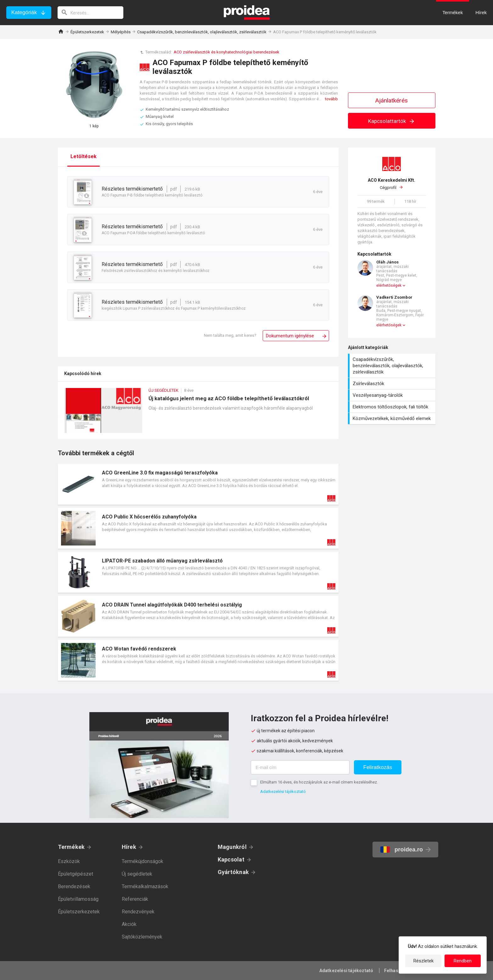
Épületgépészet (76, 874)
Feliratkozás (378, 767)
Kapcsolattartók (392, 121)
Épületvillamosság (78, 899)
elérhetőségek (389, 285)
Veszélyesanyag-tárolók (392, 395)
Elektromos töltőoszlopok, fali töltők (392, 407)
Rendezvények (138, 912)
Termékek (71, 847)
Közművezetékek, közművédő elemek (392, 418)
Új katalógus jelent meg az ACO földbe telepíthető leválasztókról (198, 414)
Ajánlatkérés (392, 100)
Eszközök (69, 861)
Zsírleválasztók (392, 384)
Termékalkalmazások (145, 886)
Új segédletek (137, 874)
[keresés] (91, 13)
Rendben (463, 961)
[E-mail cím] (300, 767)
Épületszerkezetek (87, 32)
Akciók (129, 924)
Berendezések (74, 886)
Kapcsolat (231, 859)
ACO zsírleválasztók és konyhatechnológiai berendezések (227, 52)
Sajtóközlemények (142, 937)
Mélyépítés (121, 32)
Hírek (129, 847)
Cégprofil (392, 184)
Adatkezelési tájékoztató (283, 792)
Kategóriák (24, 12)
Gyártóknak (233, 872)
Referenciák (135, 899)
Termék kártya (198, 484)
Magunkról (232, 847)
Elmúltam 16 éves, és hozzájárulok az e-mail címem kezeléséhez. (319, 782)
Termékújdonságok (143, 861)
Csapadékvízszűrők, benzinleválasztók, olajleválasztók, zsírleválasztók (202, 32)
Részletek (423, 961)
